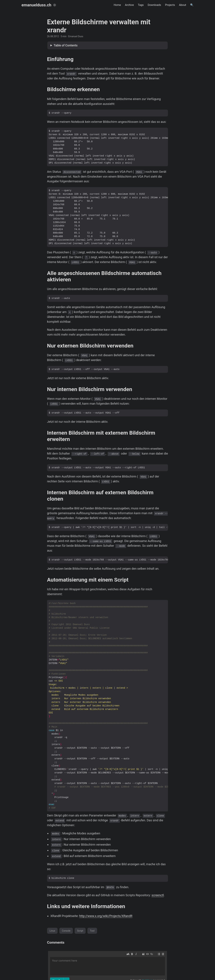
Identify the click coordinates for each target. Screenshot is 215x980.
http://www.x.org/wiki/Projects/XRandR (106, 916)
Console (66, 931)
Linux (52, 931)
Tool (92, 931)
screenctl (158, 895)
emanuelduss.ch (36, 5)
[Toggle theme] (55, 5)
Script (80, 931)
